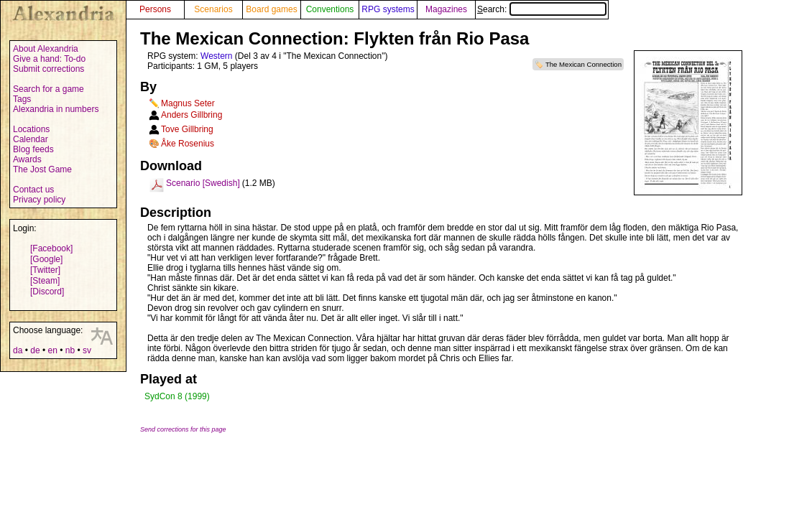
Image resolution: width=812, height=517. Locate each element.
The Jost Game (42, 169)
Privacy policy (39, 200)
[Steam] (45, 281)
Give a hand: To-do (49, 59)
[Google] (46, 259)
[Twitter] (45, 270)
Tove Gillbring (187, 129)
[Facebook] (51, 248)
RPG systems (388, 9)
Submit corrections (49, 69)
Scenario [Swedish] (203, 183)
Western (216, 56)
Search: (542, 9)
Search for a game (49, 89)
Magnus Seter (188, 103)
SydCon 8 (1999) (177, 396)
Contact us (33, 190)
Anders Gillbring (192, 115)
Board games (271, 9)
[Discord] (47, 292)
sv (87, 350)
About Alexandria (46, 49)
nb (70, 350)
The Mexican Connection (583, 64)
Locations (31, 129)
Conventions (330, 9)
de (35, 350)
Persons (155, 9)
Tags (22, 99)
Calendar (31, 139)
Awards (27, 159)
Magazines (446, 9)
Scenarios (213, 9)
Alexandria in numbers (56, 109)
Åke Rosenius (188, 144)
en (52, 350)
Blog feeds (33, 149)
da (18, 350)
